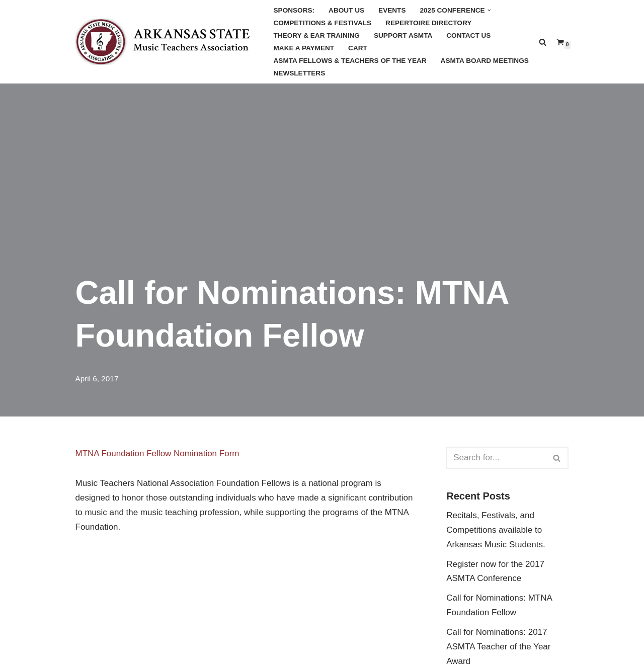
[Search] (543, 42)
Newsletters (300, 73)
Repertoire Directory (428, 23)
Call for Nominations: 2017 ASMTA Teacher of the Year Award (498, 647)
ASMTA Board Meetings (485, 61)
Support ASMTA (403, 35)
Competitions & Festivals (323, 23)
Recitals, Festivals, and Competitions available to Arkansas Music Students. (496, 530)
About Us (346, 10)
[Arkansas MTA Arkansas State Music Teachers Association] (166, 42)
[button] (489, 10)
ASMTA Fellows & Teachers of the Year (350, 61)
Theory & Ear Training (317, 35)
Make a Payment (304, 48)
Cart (358, 48)
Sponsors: (294, 10)
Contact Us (468, 35)
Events (392, 10)
